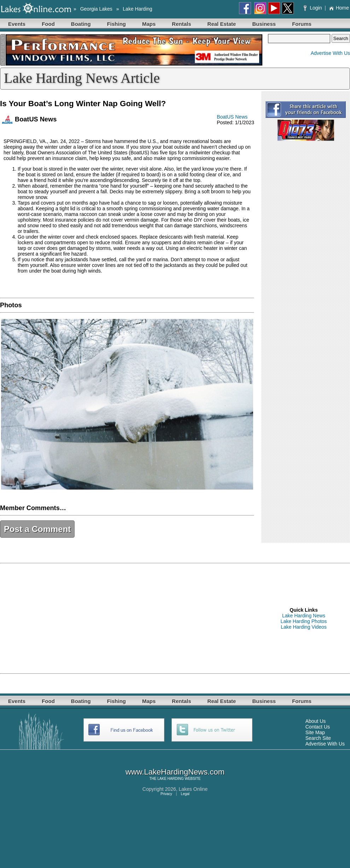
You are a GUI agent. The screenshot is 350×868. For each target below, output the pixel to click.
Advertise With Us (330, 53)
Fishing (116, 24)
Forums (302, 24)
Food (48, 24)
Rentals (181, 24)
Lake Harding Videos (304, 627)
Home (339, 8)
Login (313, 8)
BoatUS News (232, 117)
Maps (149, 24)
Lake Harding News (304, 616)
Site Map (315, 732)
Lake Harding (137, 9)
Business (264, 24)
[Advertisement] (123, 618)
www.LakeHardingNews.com (175, 772)
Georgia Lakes (96, 9)
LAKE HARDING (170, 779)
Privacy (166, 794)
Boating (81, 24)
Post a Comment (37, 529)
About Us (316, 721)
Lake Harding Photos (304, 621)
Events (17, 24)
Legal (185, 794)
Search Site (318, 738)
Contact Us (318, 727)
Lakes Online (193, 789)
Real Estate (222, 24)
